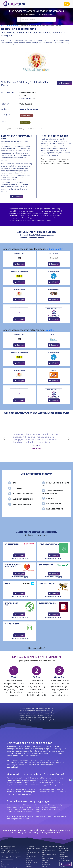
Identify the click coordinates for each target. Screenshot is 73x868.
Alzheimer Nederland (23, 499)
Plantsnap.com (12, 624)
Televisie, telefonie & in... (64, 856)
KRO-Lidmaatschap (55, 509)
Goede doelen (27, 116)
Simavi (54, 335)
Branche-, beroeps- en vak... (33, 854)
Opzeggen (64, 83)
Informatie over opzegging (19, 558)
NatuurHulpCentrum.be (50, 544)
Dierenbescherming (22, 504)
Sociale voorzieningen (64, 847)
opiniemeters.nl (12, 544)
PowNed (50, 498)
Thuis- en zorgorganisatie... (65, 860)
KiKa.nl (54, 370)
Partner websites (7, 862)
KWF (14, 483)
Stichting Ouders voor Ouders (13, 566)
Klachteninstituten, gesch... (49, 852)
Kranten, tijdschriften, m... (50, 856)
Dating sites (30, 861)
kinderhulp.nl (19, 254)
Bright (8, 583)
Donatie (25, 122)
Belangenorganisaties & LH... (33, 849)
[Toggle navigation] (60, 4)
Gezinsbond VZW (46, 565)
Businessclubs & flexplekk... (31, 858)
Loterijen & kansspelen (46, 864)
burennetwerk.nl (47, 603)
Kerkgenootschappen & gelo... (50, 847)
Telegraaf (17, 488)
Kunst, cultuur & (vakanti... (48, 860)
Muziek (45, 867)
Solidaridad (54, 254)
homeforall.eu (54, 271)
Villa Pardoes (19, 289)
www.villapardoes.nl (29, 109)
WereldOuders (54, 289)
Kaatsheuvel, (26, 98)
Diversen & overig (31, 863)
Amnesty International (19, 271)
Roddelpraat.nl (54, 504)
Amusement (30, 846)
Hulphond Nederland (23, 494)
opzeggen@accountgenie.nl (11, 857)
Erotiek (28, 865)
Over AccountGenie (8, 864)
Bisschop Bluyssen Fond (19, 307)
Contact (4, 866)
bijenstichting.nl (47, 583)
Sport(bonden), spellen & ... (64, 852)
